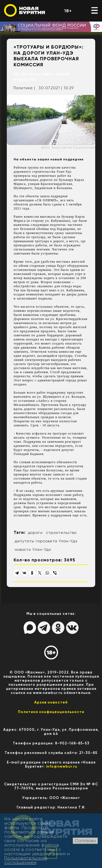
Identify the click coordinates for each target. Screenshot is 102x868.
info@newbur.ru (62, 766)
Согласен (85, 841)
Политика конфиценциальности (51, 712)
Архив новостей (51, 702)
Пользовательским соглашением (26, 860)
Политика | (24, 88)
